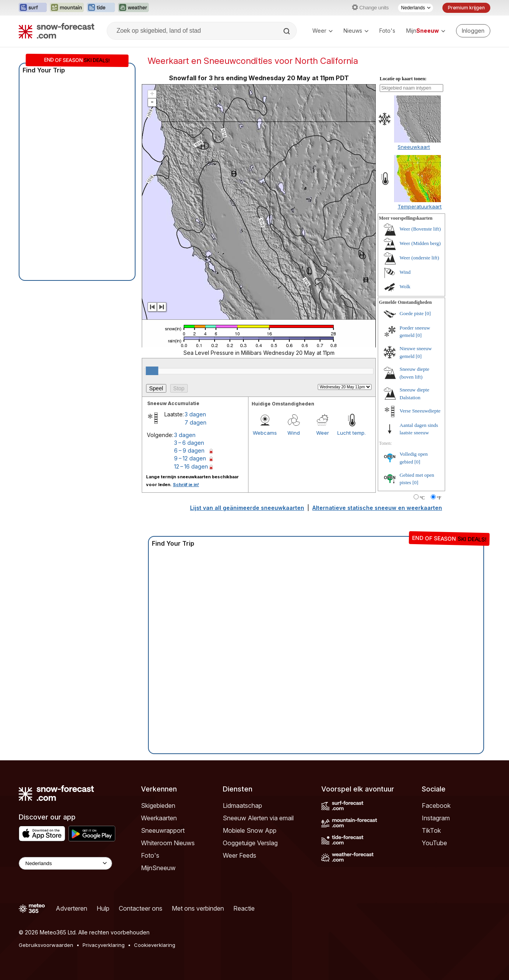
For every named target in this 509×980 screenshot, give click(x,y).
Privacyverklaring (104, 945)
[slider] (152, 371)
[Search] (287, 31)
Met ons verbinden (198, 908)
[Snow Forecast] (56, 31)
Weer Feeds (240, 855)
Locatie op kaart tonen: (403, 79)
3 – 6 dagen (189, 443)
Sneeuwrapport (163, 830)
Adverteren (71, 908)
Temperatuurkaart (420, 206)
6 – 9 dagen (189, 450)
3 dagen (195, 414)
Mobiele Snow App (250, 830)
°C (422, 498)
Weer (322, 31)
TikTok (431, 830)
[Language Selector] (65, 863)
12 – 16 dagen (191, 466)
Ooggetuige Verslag (250, 843)
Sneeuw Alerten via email (258, 818)
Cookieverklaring (155, 945)
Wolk (405, 286)
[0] (428, 313)
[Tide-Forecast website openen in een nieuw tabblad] (101, 8)
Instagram (436, 818)
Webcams (265, 433)
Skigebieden (158, 806)
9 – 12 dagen (190, 458)
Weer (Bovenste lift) (420, 229)
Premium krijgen (466, 8)
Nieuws (356, 31)
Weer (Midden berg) (420, 243)
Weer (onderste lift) (419, 258)
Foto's (387, 31)
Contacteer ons (141, 908)
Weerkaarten (159, 818)
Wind (294, 433)
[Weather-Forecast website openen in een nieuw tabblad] (133, 8)
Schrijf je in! (186, 485)
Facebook (436, 806)
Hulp (103, 908)
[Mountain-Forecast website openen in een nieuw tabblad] (67, 8)
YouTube (434, 843)
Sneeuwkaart (414, 147)
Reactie (244, 908)
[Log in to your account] (473, 31)
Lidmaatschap (242, 806)
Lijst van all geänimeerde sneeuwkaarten (247, 508)
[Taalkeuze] (416, 8)
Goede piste (412, 313)
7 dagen (195, 422)
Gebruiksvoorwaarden (46, 945)
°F (439, 498)
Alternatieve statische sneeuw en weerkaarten (377, 508)
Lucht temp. (351, 433)
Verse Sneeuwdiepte (420, 411)
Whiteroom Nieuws (168, 843)
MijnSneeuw (158, 868)
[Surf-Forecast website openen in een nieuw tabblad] (33, 8)
